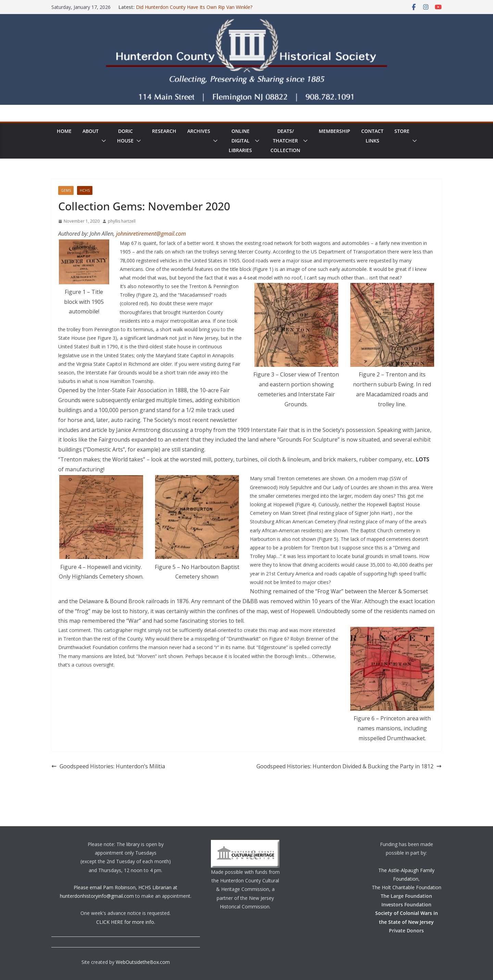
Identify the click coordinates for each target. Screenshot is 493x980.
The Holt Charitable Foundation (407, 887)
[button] (102, 141)
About (91, 131)
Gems (66, 190)
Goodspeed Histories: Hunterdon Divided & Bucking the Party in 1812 (349, 766)
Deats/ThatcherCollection (285, 141)
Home (64, 131)
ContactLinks (372, 136)
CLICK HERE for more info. (126, 922)
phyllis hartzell (122, 221)
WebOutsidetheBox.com (143, 962)
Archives (199, 131)
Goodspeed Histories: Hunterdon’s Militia (108, 766)
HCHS (85, 190)
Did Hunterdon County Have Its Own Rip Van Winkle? (194, 7)
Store (402, 131)
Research (164, 131)
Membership (334, 131)
